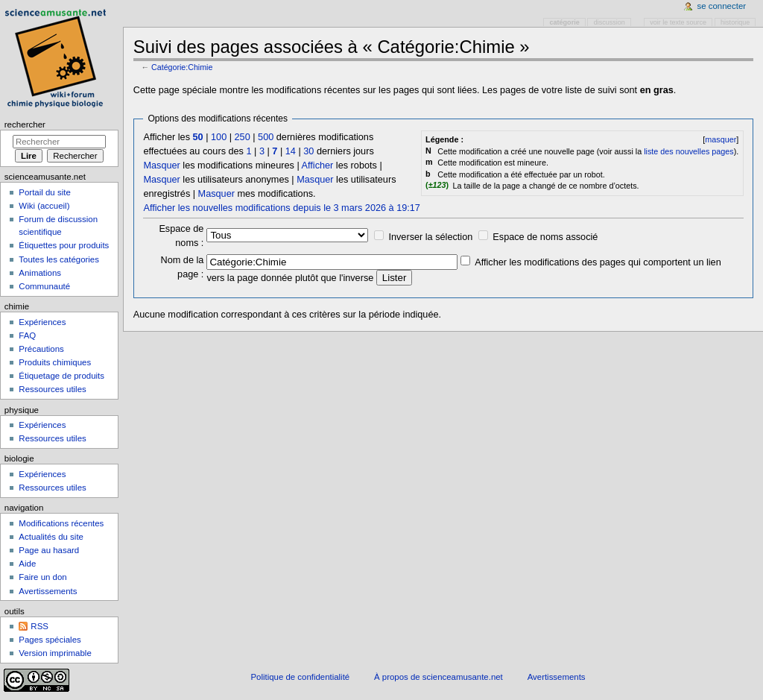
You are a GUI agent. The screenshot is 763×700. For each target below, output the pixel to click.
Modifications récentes (61, 523)
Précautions (41, 349)
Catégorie (565, 22)
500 (266, 137)
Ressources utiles (52, 389)
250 (243, 137)
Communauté (44, 286)
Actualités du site (51, 537)
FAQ (27, 335)
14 (291, 151)
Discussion (610, 22)
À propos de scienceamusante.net (439, 677)
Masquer (161, 165)
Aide (27, 564)
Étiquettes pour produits (64, 245)
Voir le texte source (678, 22)
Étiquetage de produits (61, 376)
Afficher (318, 165)
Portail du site (44, 192)
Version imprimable (55, 653)
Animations (40, 273)
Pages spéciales (50, 640)
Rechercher (25, 124)
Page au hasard (49, 550)
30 (308, 151)
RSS (39, 626)
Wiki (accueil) (44, 206)
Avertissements (48, 591)
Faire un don (42, 577)
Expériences (42, 322)
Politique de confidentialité (300, 677)
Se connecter (722, 6)
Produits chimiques (55, 362)
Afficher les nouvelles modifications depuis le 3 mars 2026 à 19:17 (281, 208)
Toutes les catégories (59, 259)
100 (219, 137)
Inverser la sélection (430, 237)
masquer (721, 139)
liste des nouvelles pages (688, 151)
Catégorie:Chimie (182, 67)
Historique (735, 22)
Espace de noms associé (545, 237)
